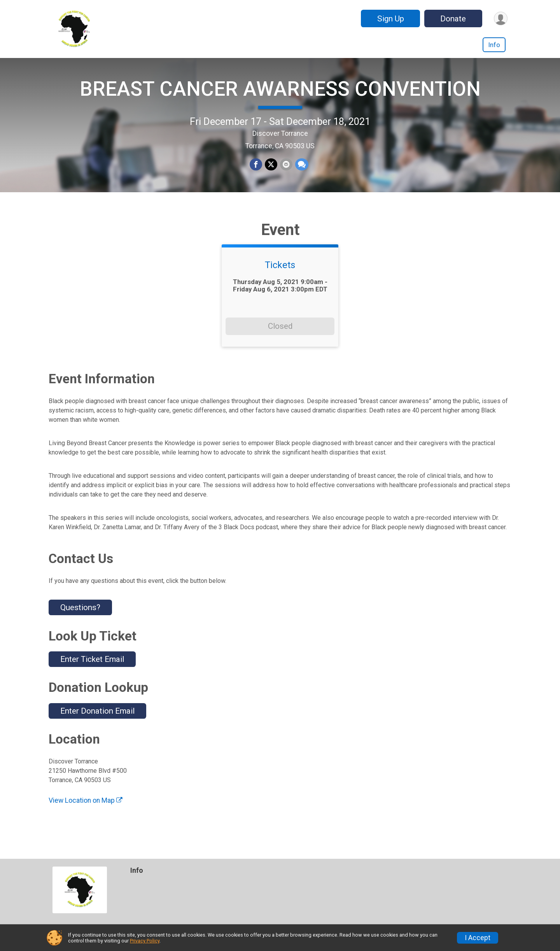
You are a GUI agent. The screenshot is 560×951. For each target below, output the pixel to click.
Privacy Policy (145, 941)
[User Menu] (500, 18)
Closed (280, 339)
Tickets (280, 279)
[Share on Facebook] (256, 172)
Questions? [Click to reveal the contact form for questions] (80, 621)
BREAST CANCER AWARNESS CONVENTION (280, 96)
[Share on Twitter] (271, 172)
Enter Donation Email (97, 724)
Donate (452, 19)
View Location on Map (86, 814)
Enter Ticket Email (92, 672)
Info (494, 45)
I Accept (478, 938)
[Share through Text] (301, 172)
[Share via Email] (286, 172)
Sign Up (389, 19)
